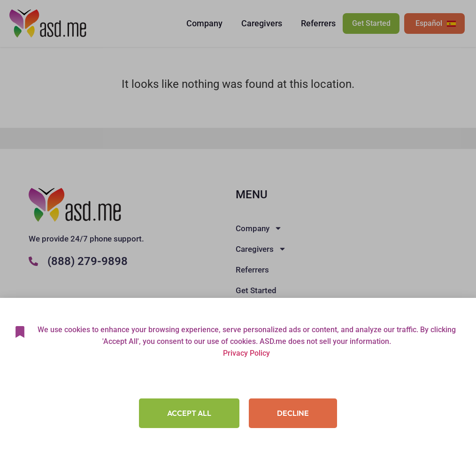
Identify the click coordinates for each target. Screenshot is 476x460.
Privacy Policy (246, 353)
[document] (238, 230)
